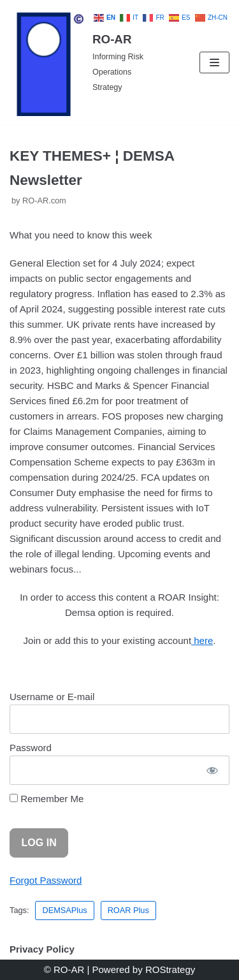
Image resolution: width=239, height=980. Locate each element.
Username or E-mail (52, 697)
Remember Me (47, 799)
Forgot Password (46, 880)
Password (31, 748)
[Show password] (212, 770)
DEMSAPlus (64, 910)
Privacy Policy (42, 949)
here (202, 640)
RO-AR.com (44, 201)
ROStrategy (170, 969)
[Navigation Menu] (214, 62)
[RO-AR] (80, 62)
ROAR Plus (128, 910)
